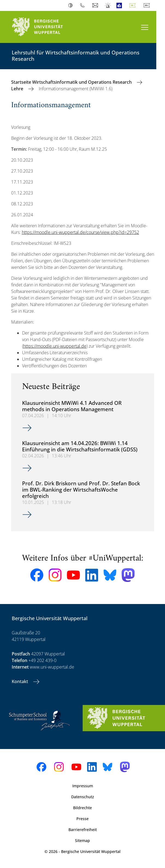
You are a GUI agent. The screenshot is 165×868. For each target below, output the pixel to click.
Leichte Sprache (120, 5)
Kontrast (72, 5)
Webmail (96, 5)
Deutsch (134, 5)
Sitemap (82, 841)
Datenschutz (83, 797)
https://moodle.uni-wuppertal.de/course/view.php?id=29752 (80, 232)
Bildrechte (82, 808)
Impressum (83, 786)
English (148, 5)
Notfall (108, 5)
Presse (82, 819)
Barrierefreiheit (83, 830)
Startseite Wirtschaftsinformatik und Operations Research (72, 82)
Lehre (18, 89)
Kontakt (20, 681)
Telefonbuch (84, 5)
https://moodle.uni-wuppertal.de (55, 346)
